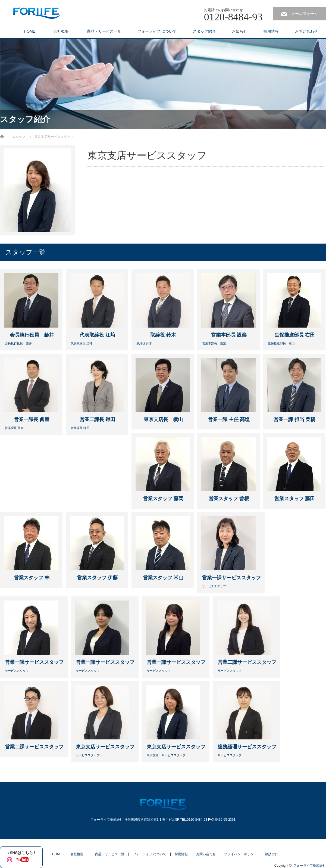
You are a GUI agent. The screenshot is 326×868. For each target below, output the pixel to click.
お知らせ (240, 31)
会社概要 (63, 31)
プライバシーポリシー (240, 854)
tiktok (34, 859)
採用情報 (271, 31)
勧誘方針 (272, 854)
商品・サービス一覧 (104, 31)
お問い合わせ (306, 31)
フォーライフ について (157, 31)
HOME (30, 31)
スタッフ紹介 (204, 31)
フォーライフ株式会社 (310, 866)
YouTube (21, 859)
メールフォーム (305, 14)
